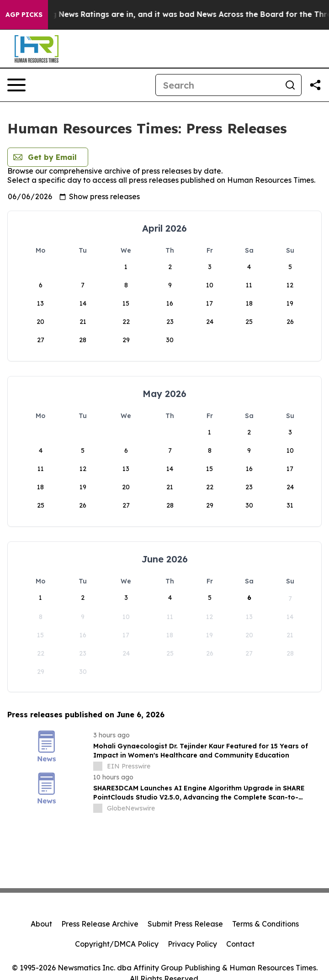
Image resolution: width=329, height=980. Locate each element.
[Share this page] (315, 85)
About (41, 924)
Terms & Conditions (265, 924)
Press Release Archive (100, 924)
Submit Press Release (185, 924)
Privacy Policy (192, 944)
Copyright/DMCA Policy (117, 944)
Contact (240, 944)
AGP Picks (24, 15)
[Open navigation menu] (16, 85)
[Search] (218, 85)
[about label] (98, 766)
